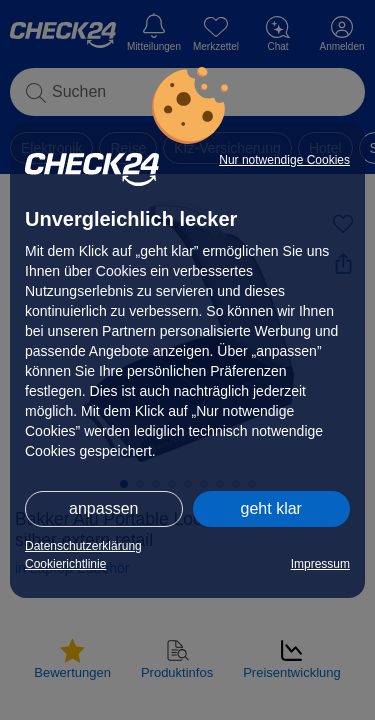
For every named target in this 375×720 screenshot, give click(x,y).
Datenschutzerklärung (83, 546)
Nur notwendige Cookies (284, 160)
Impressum (320, 564)
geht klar (271, 508)
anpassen (103, 508)
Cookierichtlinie (65, 564)
